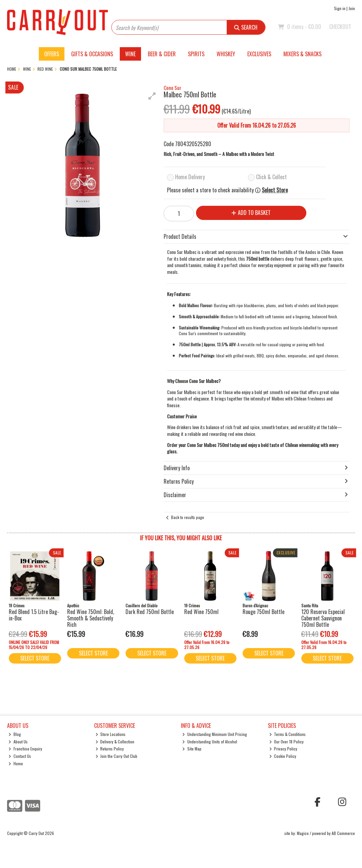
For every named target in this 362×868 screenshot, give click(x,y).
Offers (52, 54)
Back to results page (188, 517)
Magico (303, 833)
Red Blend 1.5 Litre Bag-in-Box (34, 615)
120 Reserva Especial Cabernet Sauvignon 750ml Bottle (323, 618)
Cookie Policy (283, 756)
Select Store (275, 190)
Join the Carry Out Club (117, 756)
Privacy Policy (283, 749)
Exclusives (259, 54)
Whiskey (226, 54)
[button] (152, 96)
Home (16, 763)
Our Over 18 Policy (287, 742)
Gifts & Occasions (92, 54)
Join (352, 8)
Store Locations (111, 734)
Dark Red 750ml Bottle (150, 612)
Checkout (340, 27)
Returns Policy (110, 749)
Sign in (340, 8)
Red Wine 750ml (201, 612)
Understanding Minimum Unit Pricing (215, 734)
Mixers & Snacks (302, 54)
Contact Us (20, 756)
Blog (15, 734)
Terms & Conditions (288, 734)
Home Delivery (190, 177)
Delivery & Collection (115, 742)
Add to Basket (251, 213)
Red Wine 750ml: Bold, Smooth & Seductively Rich (91, 618)
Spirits (196, 54)
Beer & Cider (162, 54)
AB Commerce (343, 833)
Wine (130, 54)
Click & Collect (271, 177)
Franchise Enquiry (25, 749)
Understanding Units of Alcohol (210, 742)
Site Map (192, 749)
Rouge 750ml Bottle (263, 612)
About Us (18, 742)
